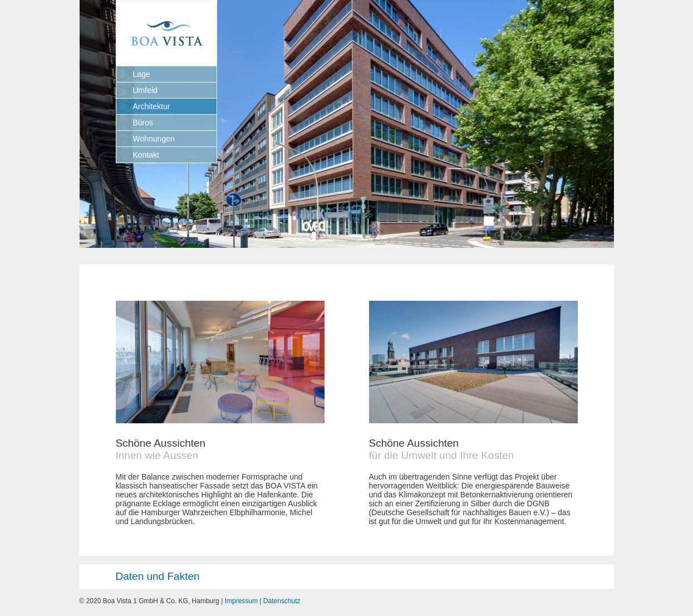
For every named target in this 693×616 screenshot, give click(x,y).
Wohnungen (154, 139)
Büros (143, 123)
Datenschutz (282, 601)
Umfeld (145, 90)
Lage (142, 74)
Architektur (152, 106)
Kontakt (146, 155)
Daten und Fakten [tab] (142, 576)
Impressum (241, 601)
